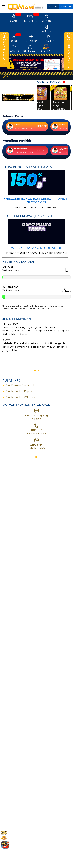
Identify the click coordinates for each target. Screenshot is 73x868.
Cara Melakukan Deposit (19, 391)
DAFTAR (66, 6)
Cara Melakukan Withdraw (20, 397)
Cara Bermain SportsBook (19, 385)
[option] (36, 64)
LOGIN (53, 6)
